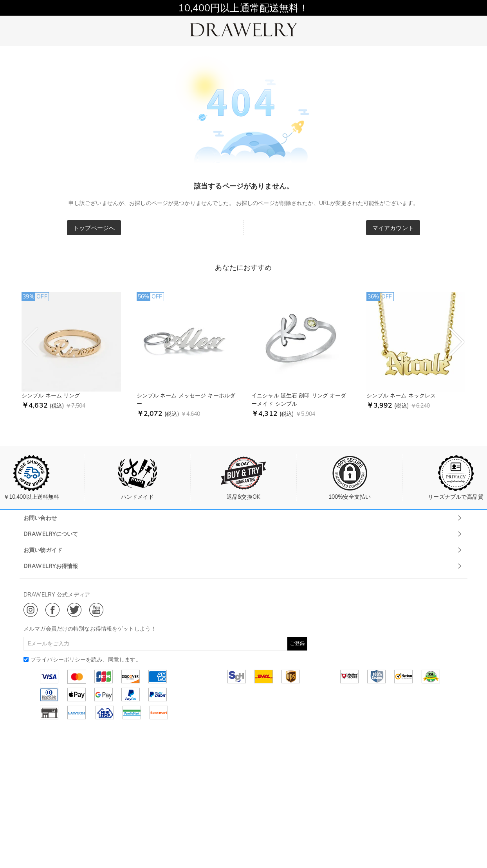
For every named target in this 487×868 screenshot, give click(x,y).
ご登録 (297, 643)
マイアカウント (393, 228)
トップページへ (94, 228)
